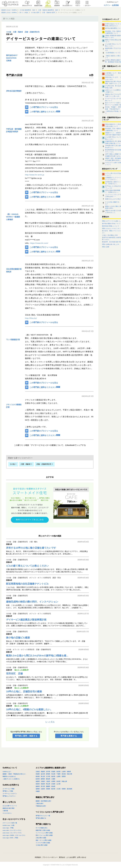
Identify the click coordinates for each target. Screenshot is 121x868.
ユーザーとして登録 (8, 789)
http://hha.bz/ (31, 318)
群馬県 (48, 774)
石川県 (48, 776)
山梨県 (58, 776)
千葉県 (58, 774)
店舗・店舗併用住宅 (32, 32)
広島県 (53, 784)
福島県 (69, 772)
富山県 (43, 776)
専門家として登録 (8, 791)
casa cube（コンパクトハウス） (12, 830)
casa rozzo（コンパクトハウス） (12, 833)
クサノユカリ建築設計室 (14, 406)
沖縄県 (38, 791)
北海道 (9, 61)
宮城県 (53, 772)
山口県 (58, 784)
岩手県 (48, 772)
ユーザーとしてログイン (10, 794)
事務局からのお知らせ (9, 776)
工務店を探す (40, 803)
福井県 (53, 776)
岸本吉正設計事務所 (14, 91)
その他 (9, 32)
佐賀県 (43, 789)
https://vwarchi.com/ (39, 243)
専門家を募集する (69, 736)
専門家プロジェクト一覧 (43, 816)
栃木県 (43, 774)
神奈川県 (69, 774)
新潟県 (38, 776)
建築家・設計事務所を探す (43, 801)
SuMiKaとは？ (7, 772)
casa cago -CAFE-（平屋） (11, 838)
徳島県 (38, 786)
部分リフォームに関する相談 (44, 835)
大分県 (58, 789)
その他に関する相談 (42, 845)
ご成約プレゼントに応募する (11, 779)
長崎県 (48, 789)
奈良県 (58, 781)
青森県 (43, 772)
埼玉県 (53, 774)
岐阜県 (38, 779)
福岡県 (38, 789)
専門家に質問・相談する (26, 736)
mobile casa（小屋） (9, 825)
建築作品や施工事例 (8, 808)
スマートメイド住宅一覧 (10, 823)
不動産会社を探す (41, 806)
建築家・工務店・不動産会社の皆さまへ (14, 774)
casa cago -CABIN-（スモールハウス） (14, 835)
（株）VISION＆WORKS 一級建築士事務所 (13, 217)
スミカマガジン (7, 813)
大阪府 (48, 781)
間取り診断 (106, 247)
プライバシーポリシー (50, 857)
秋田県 (58, 772)
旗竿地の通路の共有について (111, 224)
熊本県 (53, 789)
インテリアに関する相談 (43, 843)
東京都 (64, 774)
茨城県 (38, 774)
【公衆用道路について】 (113, 53)
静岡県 (43, 779)
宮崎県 (64, 789)
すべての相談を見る (42, 828)
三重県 (53, 779)
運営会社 (62, 857)
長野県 (64, 776)
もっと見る (50, 722)
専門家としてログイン (9, 796)
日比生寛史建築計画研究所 (14, 270)
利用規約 (38, 857)
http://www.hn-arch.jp (35, 175)
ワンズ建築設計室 (13, 340)
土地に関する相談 (41, 838)
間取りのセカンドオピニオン (111, 229)
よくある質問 (71, 857)
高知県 (53, 786)
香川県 (43, 786)
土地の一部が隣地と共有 (110, 235)
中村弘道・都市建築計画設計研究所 (14, 130)
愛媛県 (48, 786)
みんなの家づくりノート (10, 806)
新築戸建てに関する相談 (43, 830)
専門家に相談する (43, 824)
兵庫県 (53, 781)
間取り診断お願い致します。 (111, 244)
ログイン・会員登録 (111, 5)
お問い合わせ (82, 857)
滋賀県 (38, 781)
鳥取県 (38, 784)
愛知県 (48, 779)
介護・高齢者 (18, 32)
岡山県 (48, 784)
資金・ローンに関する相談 (43, 840)
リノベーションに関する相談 (44, 833)
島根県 (43, 784)
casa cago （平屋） (9, 828)
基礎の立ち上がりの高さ (113, 199)
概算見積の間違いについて (111, 226)
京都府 (43, 781)
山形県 (64, 772)
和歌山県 (64, 781)
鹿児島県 (69, 789)
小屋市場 (5, 811)
